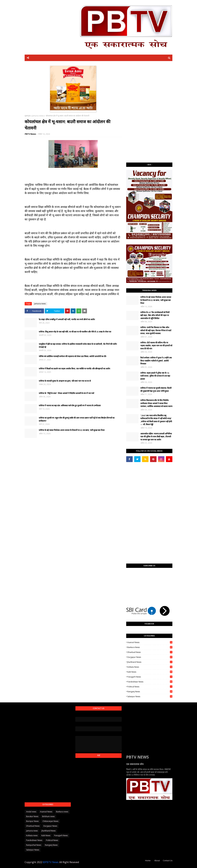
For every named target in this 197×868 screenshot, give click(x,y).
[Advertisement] (149, 112)
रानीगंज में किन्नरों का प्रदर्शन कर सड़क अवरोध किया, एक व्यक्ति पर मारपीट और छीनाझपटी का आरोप (74, 369)
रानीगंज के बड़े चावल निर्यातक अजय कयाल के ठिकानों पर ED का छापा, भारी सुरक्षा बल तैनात (72, 430)
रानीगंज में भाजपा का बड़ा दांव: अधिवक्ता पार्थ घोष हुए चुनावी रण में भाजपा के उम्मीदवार (70, 405)
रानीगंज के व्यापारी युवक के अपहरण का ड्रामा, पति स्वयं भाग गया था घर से (65, 381)
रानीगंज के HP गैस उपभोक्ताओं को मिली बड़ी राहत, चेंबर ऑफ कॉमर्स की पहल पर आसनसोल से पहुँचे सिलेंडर (155, 315)
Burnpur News (32, 821)
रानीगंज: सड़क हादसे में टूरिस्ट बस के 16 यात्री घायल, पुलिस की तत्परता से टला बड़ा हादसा (155, 376)
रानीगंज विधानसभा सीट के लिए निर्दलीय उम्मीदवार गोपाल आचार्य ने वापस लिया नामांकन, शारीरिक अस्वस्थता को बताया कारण (156, 403)
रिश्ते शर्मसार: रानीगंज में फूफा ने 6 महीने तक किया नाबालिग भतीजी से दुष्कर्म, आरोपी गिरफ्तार (156, 361)
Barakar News (32, 816)
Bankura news (150, 647)
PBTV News (30, 134)
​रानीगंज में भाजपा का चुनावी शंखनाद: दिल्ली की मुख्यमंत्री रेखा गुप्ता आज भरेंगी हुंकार (156, 389)
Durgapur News (150, 657)
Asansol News (150, 642)
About (157, 861)
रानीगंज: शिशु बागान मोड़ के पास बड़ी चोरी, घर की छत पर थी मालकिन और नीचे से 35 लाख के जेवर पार (75, 332)
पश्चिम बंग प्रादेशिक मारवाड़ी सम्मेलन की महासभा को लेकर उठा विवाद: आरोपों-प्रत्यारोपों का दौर (72, 356)
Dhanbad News (150, 652)
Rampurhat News (34, 845)
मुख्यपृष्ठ (27, 116)
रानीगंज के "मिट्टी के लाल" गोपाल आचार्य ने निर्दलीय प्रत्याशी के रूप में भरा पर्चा (66, 393)
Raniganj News (150, 692)
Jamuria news (38, 116)
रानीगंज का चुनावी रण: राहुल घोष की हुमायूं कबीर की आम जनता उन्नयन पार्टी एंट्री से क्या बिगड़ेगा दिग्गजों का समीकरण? (77, 419)
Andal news (31, 812)
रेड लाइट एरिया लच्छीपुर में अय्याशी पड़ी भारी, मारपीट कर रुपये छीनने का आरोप (67, 319)
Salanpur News (150, 696)
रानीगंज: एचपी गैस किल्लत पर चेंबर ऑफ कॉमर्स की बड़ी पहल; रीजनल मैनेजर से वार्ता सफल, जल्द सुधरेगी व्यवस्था (156, 330)
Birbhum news (48, 816)
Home (148, 861)
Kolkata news (150, 667)
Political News (150, 687)
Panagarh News (150, 677)
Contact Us (168, 861)
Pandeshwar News (150, 682)
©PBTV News (51, 862)
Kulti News (150, 672)
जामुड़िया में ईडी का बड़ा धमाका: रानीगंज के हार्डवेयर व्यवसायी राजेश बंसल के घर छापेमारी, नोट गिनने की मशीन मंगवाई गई (78, 346)
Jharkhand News (150, 662)
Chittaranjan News (50, 821)
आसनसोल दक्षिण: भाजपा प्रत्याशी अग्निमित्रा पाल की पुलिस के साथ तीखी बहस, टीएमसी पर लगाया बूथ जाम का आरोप (156, 437)
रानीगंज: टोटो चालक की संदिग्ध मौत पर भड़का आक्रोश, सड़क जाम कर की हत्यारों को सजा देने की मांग (156, 346)
